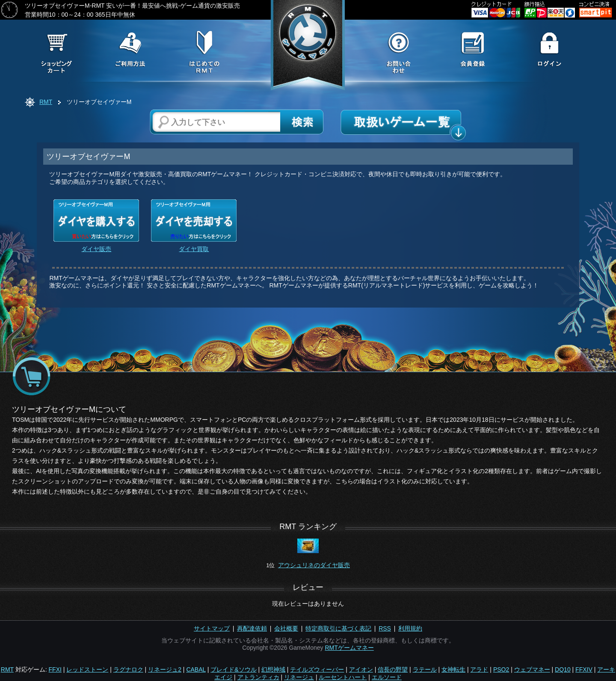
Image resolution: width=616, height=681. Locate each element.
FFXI (55, 669)
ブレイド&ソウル (233, 669)
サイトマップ (212, 628)
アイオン (361, 669)
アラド (479, 669)
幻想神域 (273, 669)
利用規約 (410, 628)
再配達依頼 (252, 628)
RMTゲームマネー (349, 648)
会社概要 (286, 628)
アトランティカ (258, 677)
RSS (385, 628)
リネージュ (299, 677)
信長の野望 (393, 669)
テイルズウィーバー (317, 669)
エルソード (387, 677)
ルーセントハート (343, 677)
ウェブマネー (532, 669)
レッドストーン (87, 669)
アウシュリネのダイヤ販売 (314, 565)
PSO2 (501, 669)
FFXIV (584, 669)
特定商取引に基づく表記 (338, 628)
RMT (46, 102)
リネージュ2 (165, 669)
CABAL (196, 669)
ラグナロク (128, 669)
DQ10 (563, 669)
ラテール (425, 669)
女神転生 (453, 669)
